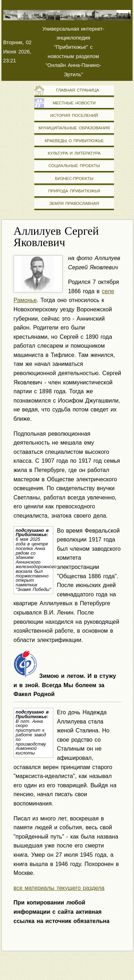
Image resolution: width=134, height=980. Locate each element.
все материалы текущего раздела (59, 888)
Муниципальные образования (74, 128)
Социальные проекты (74, 166)
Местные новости (74, 103)
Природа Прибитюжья (74, 191)
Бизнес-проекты (74, 178)
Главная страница (74, 90)
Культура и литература (74, 153)
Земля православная (74, 203)
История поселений (74, 115)
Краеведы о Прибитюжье (74, 141)
